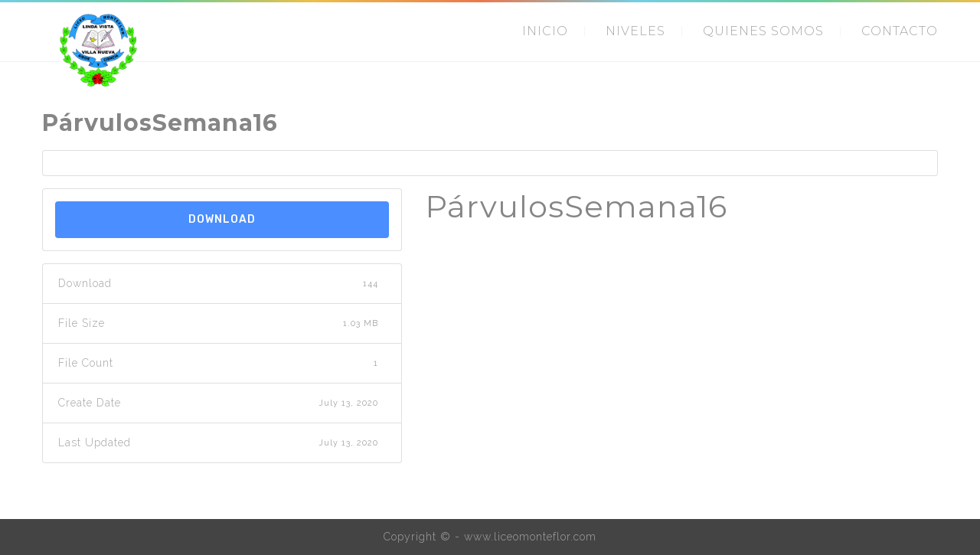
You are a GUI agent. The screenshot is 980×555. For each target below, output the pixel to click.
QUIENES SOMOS (763, 31)
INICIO (545, 31)
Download (222, 219)
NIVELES (635, 31)
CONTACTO (900, 31)
